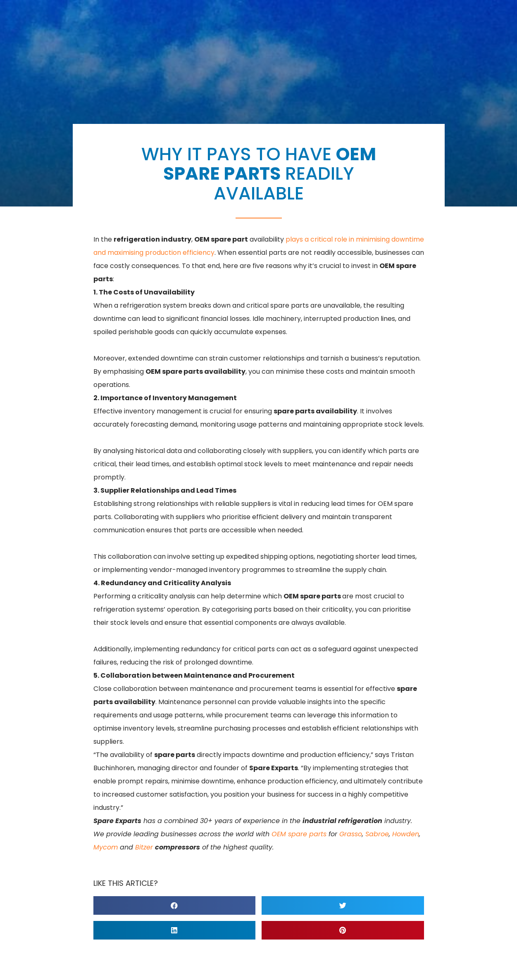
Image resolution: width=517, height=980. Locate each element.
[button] (175, 905)
